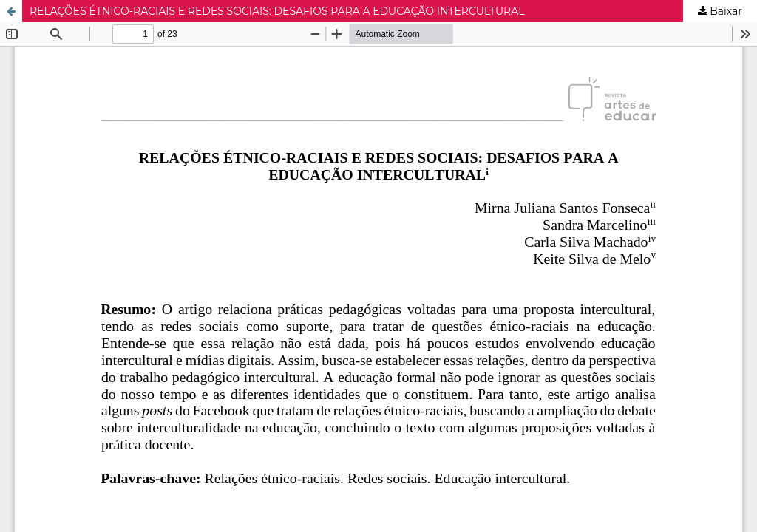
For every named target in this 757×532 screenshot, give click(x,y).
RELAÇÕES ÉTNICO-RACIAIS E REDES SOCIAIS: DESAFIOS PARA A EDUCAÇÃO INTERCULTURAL (277, 11)
